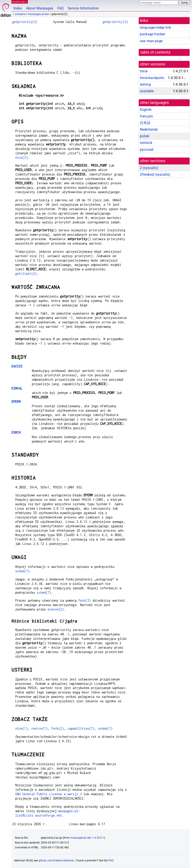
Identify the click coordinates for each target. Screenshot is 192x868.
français (146, 116)
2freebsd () (155, 174)
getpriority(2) (25, 22)
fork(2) (85, 600)
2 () (149, 168)
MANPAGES (20, 2)
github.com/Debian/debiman (57, 860)
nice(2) (22, 157)
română (146, 143)
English (146, 110)
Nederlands (149, 129)
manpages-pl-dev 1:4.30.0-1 (87, 838)
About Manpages (40, 8)
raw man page (151, 41)
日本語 (145, 123)
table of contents (155, 52)
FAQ (60, 8)
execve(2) (56, 609)
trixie (144, 71)
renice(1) (39, 728)
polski (145, 136)
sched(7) (22, 571)
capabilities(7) (81, 728)
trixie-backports (152, 78)
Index (18, 8)
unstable (20, 14)
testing (145, 84)
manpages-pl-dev (38, 14)
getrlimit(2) (26, 274)
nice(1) (22, 728)
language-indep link (155, 27)
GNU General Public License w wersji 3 (49, 794)
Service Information (83, 8)
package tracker (152, 34)
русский (147, 150)
